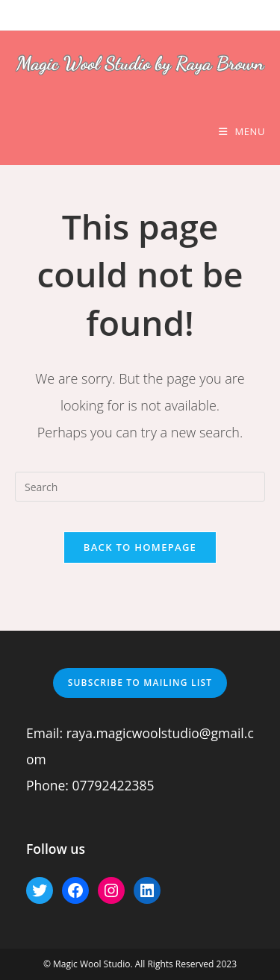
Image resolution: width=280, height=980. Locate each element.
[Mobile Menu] (242, 131)
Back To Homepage (140, 547)
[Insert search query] (140, 487)
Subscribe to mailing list (140, 683)
